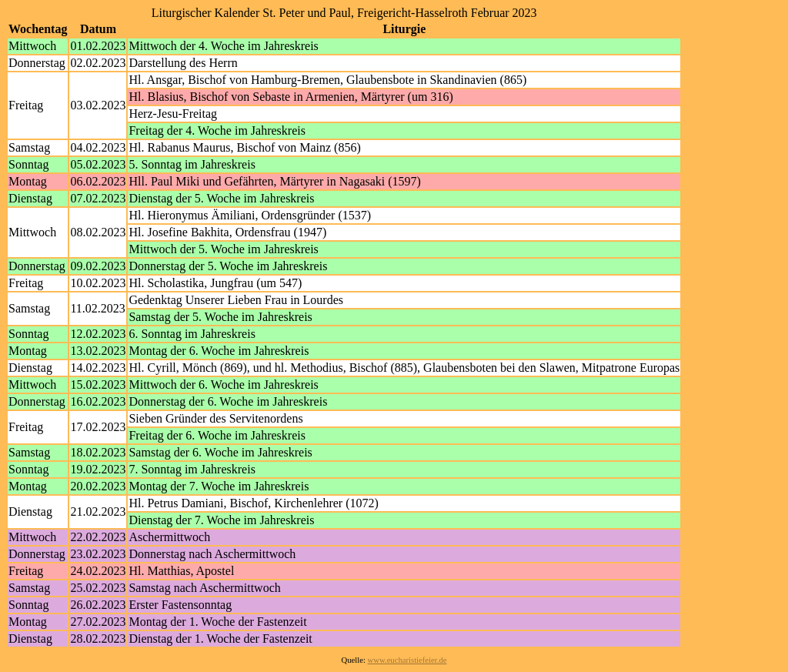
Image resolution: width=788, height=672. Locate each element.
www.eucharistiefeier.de (407, 660)
